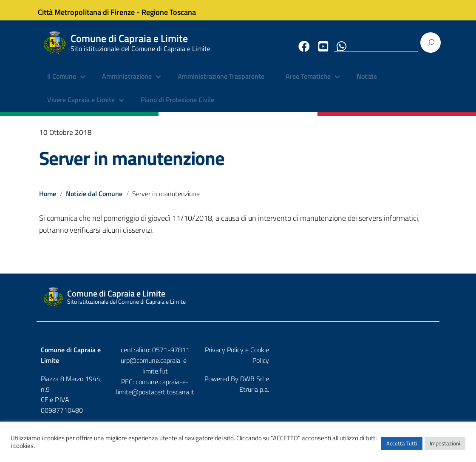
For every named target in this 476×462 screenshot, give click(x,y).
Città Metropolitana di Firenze (93, 10)
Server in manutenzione (132, 164)
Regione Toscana (175, 10)
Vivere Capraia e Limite (81, 106)
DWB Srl (387, 374)
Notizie (367, 83)
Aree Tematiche (308, 83)
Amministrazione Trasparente (221, 83)
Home (48, 200)
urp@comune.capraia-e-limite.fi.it (238, 367)
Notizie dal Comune (95, 200)
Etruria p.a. (420, 374)
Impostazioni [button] (445, 447)
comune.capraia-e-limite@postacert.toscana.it (238, 383)
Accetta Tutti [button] (402, 447)
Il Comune (62, 83)
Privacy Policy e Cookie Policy (394, 356)
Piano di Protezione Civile (177, 106)
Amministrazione (127, 83)
